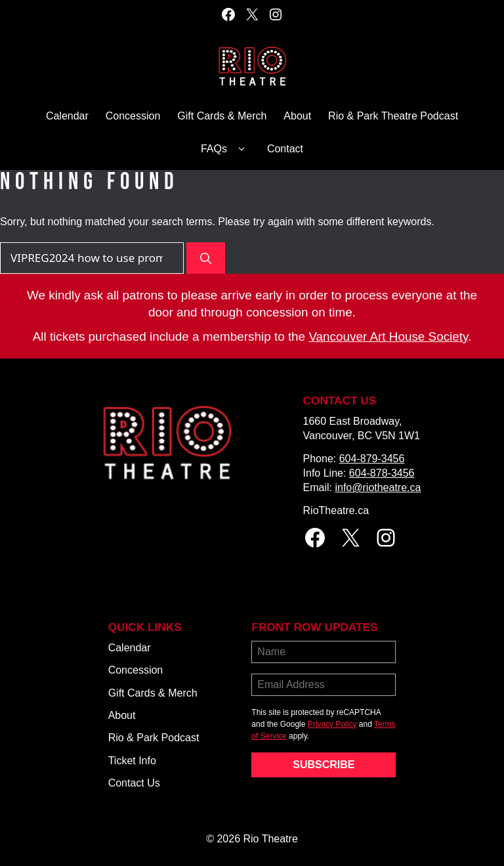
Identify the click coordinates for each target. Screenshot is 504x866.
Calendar (67, 116)
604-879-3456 (372, 459)
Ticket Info (132, 761)
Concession (133, 116)
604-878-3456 (382, 473)
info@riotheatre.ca (378, 487)
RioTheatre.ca (336, 510)
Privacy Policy (332, 724)
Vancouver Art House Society (388, 336)
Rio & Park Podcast (154, 738)
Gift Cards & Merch (222, 116)
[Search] (206, 258)
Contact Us (134, 783)
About (297, 116)
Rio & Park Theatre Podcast (393, 116)
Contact (285, 149)
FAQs (225, 149)
